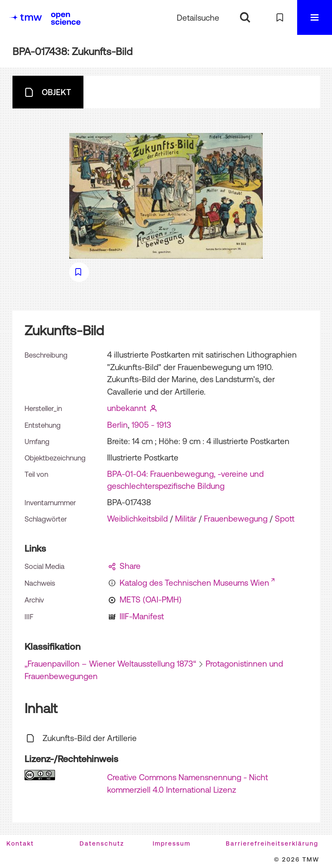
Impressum (172, 843)
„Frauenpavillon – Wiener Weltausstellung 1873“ (110, 664)
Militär (186, 519)
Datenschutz (102, 843)
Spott (285, 519)
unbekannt (127, 408)
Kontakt (20, 843)
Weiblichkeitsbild (137, 519)
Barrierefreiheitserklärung (272, 843)
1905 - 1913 (151, 425)
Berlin (117, 425)
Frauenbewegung (236, 519)
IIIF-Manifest (142, 616)
